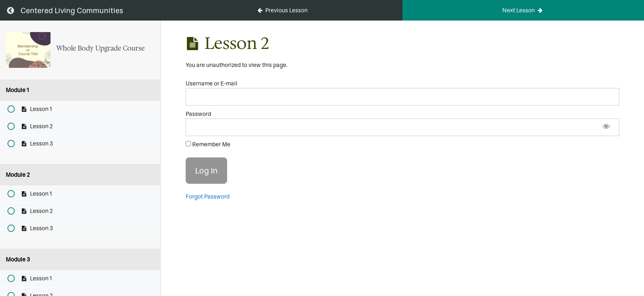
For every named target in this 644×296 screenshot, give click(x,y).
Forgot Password (208, 197)
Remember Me (208, 144)
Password (198, 114)
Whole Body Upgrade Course (100, 48)
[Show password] (606, 127)
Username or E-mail (212, 83)
